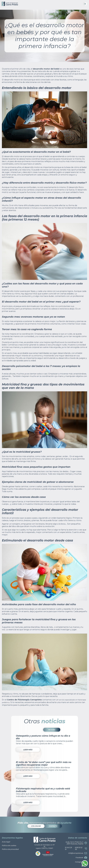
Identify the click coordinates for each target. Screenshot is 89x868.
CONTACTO (53, 826)
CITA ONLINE (36, 826)
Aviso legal (6, 842)
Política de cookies (9, 846)
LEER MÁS (28, 750)
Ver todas (52, 730)
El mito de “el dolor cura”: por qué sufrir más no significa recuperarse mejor (44, 764)
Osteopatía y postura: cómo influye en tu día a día (43, 737)
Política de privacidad (10, 849)
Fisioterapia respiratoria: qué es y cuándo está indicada (43, 790)
